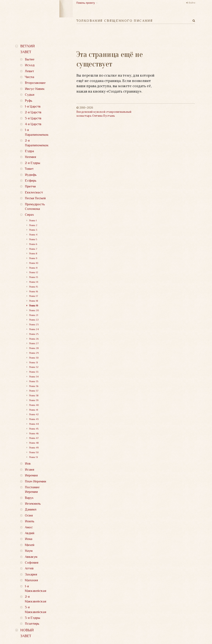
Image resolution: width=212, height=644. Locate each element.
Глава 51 (34, 457)
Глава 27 (34, 343)
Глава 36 (34, 386)
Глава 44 (34, 424)
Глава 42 (34, 414)
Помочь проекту (86, 3)
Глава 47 (34, 438)
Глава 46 (34, 433)
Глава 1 (33, 220)
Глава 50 (34, 452)
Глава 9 (33, 258)
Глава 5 (33, 239)
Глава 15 (34, 287)
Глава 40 (34, 405)
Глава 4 (33, 235)
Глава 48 (34, 443)
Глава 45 (34, 429)
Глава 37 (34, 391)
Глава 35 (34, 381)
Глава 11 (33, 268)
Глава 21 (34, 315)
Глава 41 (34, 410)
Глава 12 (34, 272)
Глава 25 (34, 334)
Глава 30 (34, 358)
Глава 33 (34, 372)
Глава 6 (33, 244)
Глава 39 (34, 400)
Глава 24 (34, 329)
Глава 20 (34, 310)
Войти (192, 3)
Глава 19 (34, 306)
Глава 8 (33, 253)
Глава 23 (34, 324)
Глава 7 (33, 249)
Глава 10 (34, 263)
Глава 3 (33, 230)
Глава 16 (34, 291)
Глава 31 (34, 362)
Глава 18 (34, 301)
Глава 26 (34, 339)
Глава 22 (34, 320)
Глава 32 (34, 367)
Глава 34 (34, 377)
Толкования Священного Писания (115, 21)
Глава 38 (34, 395)
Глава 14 (34, 282)
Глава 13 (34, 277)
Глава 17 (34, 296)
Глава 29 (34, 353)
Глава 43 (34, 419)
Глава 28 (34, 348)
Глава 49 (34, 448)
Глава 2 (33, 225)
